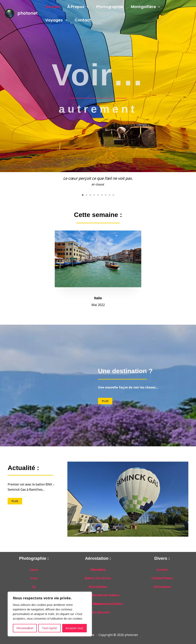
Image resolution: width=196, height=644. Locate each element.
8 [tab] (109, 194)
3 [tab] (90, 194)
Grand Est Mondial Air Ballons (98, 594)
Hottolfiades (98, 586)
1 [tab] (83, 194)
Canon (34, 568)
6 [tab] (102, 194)
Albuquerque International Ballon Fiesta (98, 603)
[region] (50, 614)
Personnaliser (25, 628)
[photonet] (10, 13)
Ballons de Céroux (98, 577)
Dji (34, 586)
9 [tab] (113, 194)
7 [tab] (106, 194)
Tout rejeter (49, 628)
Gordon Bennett (98, 611)
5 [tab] (98, 194)
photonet (28, 13)
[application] (87, 7)
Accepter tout (74, 628)
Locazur (162, 568)
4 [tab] (94, 194)
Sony (34, 577)
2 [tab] (87, 194)
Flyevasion (98, 568)
